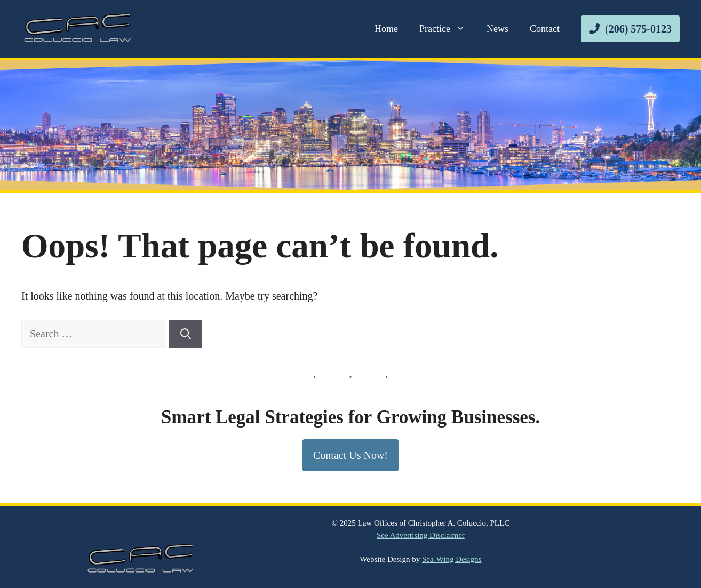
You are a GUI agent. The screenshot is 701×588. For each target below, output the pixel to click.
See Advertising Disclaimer (421, 535)
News (497, 29)
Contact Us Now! (350, 455)
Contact (545, 29)
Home (386, 29)
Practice (448, 29)
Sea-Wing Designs (452, 559)
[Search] (186, 334)
